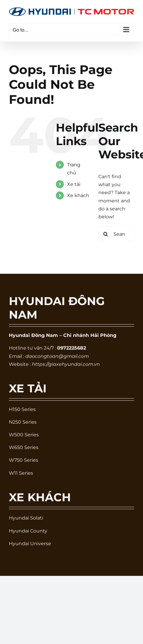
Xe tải (74, 184)
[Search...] (116, 234)
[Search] (106, 234)
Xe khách (78, 195)
